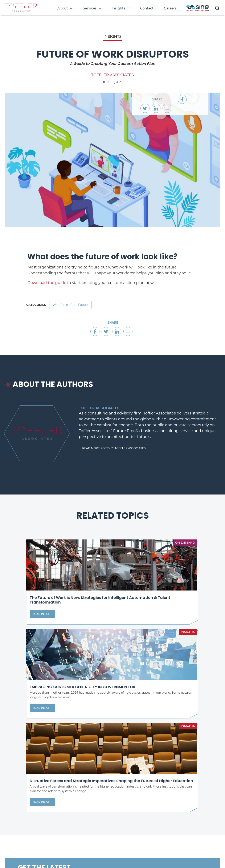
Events (189, 801)
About (63, 8)
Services (90, 8)
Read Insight (23, 625)
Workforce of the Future (74, 306)
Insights (118, 8)
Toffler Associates (112, 75)
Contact (147, 8)
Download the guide (47, 283)
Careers (170, 8)
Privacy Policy (15, 849)
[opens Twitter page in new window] (132, 827)
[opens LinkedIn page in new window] (118, 827)
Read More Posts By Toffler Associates (116, 454)
